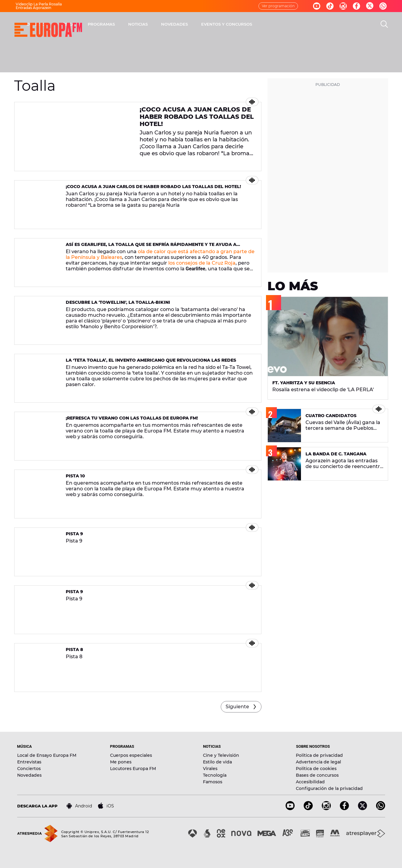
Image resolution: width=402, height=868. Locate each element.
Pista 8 (74, 649)
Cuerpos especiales (131, 755)
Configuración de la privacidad (329, 788)
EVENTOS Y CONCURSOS (306, 24)
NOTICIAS (217, 24)
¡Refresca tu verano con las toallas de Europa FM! (132, 418)
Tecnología (215, 775)
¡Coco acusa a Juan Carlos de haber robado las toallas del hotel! (197, 117)
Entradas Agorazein (33, 8)
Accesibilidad (310, 782)
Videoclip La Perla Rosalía (39, 4)
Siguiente (237, 707)
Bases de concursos (317, 775)
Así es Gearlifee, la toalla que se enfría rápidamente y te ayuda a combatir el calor (151, 247)
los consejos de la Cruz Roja (202, 263)
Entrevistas (29, 762)
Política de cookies (316, 769)
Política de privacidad (319, 755)
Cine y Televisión (221, 755)
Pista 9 (74, 534)
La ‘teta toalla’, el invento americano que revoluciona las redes (151, 360)
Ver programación (278, 6)
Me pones (121, 762)
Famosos (213, 782)
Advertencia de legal (318, 762)
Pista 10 (75, 476)
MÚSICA (146, 24)
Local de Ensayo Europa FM (47, 755)
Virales (210, 769)
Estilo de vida (217, 762)
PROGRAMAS (181, 24)
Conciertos (29, 769)
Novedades (29, 775)
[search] (384, 24)
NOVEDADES (254, 24)
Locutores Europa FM (133, 769)
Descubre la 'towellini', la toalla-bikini (118, 302)
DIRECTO (115, 24)
